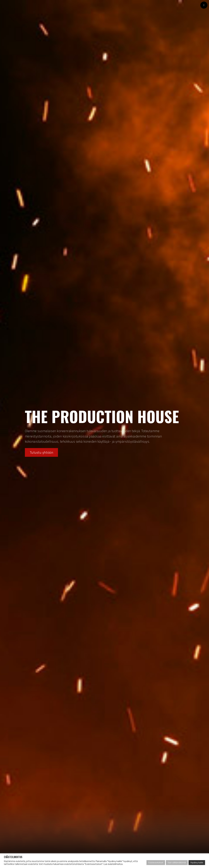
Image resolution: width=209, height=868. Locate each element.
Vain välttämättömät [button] (177, 862)
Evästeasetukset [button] (156, 862)
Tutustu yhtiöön (42, 452)
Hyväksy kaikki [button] (197, 862)
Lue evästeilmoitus (113, 864)
